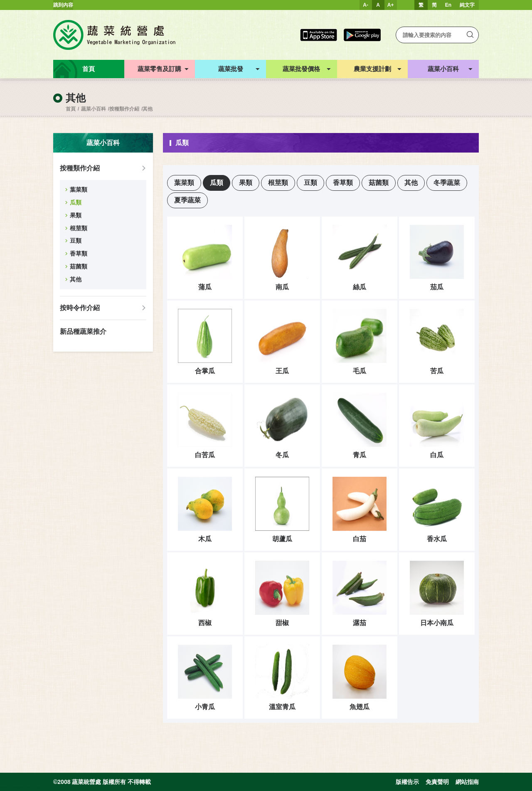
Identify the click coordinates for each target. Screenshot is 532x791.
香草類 (79, 254)
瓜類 (76, 202)
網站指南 (467, 782)
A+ (391, 5)
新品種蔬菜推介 (83, 331)
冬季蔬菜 (447, 183)
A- (366, 5)
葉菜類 (79, 190)
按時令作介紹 (80, 308)
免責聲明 (437, 782)
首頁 (71, 109)
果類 (76, 215)
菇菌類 (79, 266)
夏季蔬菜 (187, 200)
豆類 (76, 241)
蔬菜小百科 (94, 109)
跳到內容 (63, 5)
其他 (148, 109)
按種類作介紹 (124, 109)
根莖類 (79, 228)
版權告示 (407, 782)
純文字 (467, 5)
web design (13, 788)
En (448, 5)
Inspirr (40, 788)
